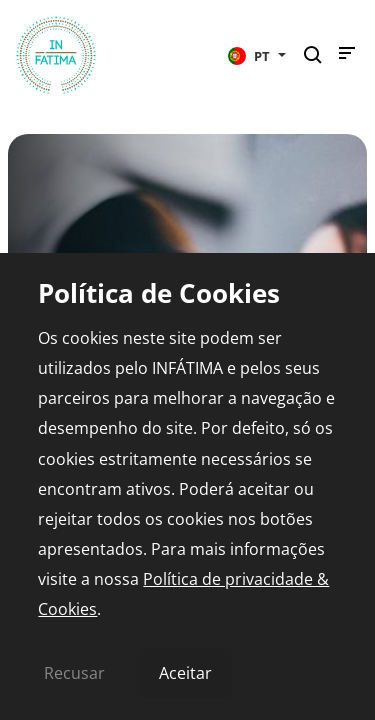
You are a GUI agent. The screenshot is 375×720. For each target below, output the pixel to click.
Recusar (74, 673)
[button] (257, 55)
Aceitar (185, 673)
